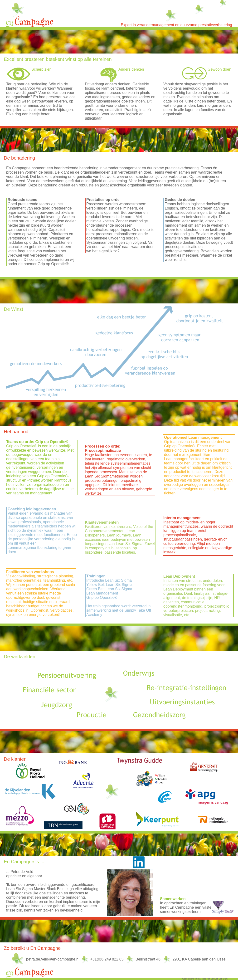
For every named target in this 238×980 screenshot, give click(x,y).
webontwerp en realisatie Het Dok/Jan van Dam (205, 979)
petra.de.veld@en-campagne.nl (53, 959)
